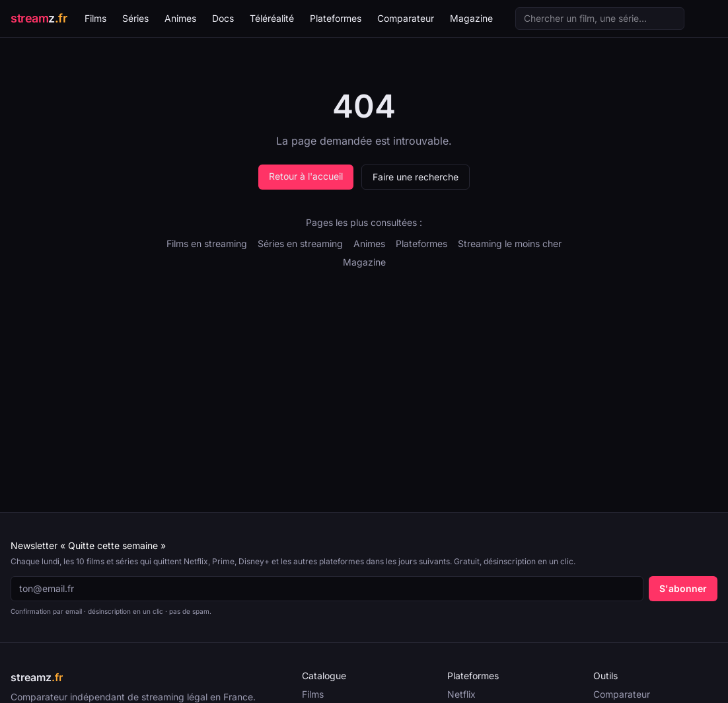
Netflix (461, 694)
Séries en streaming (300, 243)
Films (95, 18)
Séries (135, 18)
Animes (180, 18)
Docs (223, 18)
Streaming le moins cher (510, 243)
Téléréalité (272, 18)
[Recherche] (600, 18)
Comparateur (406, 18)
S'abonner (683, 588)
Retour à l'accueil (306, 176)
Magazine (471, 18)
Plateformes (336, 18)
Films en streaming (207, 243)
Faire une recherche (416, 177)
